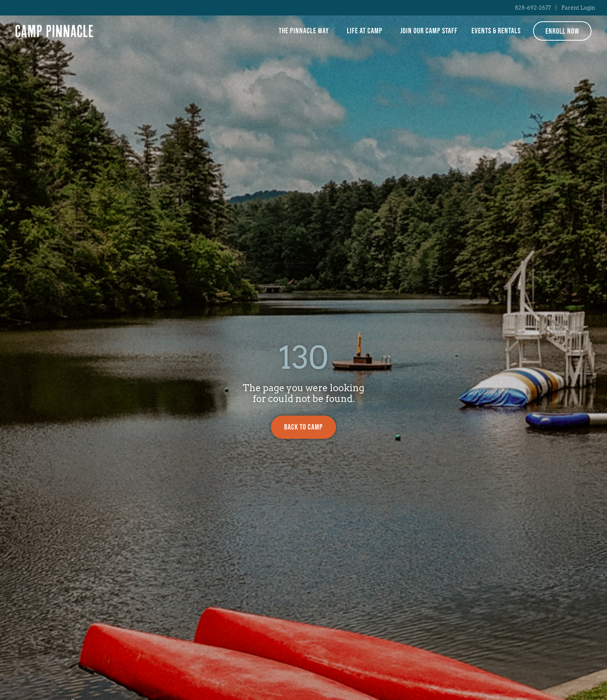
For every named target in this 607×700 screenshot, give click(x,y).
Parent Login (578, 8)
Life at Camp (367, 31)
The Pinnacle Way (306, 31)
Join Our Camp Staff (429, 31)
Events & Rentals (496, 31)
